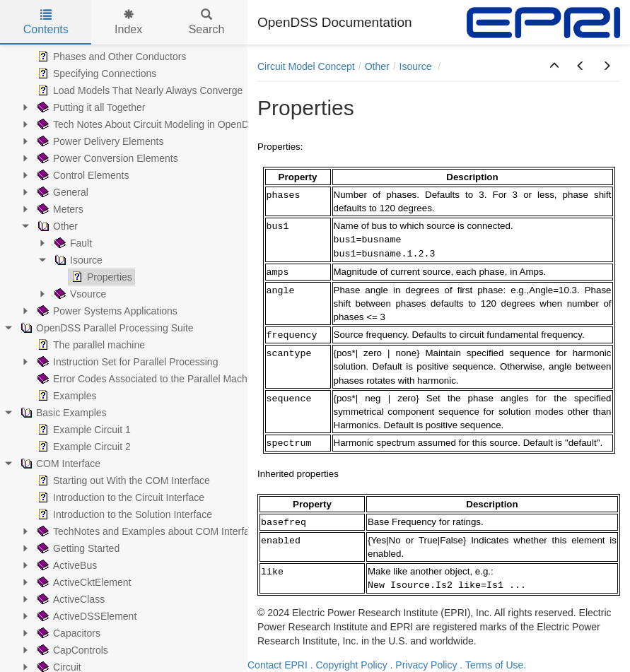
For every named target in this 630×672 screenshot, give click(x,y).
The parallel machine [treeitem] (90, 345)
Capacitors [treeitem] (68, 633)
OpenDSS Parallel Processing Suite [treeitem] (106, 328)
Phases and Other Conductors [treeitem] (110, 57)
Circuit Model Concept (306, 66)
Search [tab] (207, 22)
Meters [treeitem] (59, 209)
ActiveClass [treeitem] (70, 599)
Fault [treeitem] (72, 243)
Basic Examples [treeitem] (62, 413)
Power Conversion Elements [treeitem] (106, 158)
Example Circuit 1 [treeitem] (83, 430)
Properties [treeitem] (100, 277)
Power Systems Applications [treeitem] (106, 311)
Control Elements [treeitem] (82, 175)
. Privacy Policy (424, 665)
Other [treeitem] (56, 226)
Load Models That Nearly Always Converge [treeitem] (139, 90)
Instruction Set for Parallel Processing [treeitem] (126, 362)
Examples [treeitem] (65, 396)
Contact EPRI (278, 665)
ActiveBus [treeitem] (66, 565)
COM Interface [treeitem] (59, 464)
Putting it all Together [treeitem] (90, 107)
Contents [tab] (46, 22)
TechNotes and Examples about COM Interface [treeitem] (147, 531)
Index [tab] (128, 22)
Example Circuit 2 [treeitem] (83, 447)
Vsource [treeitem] (79, 294)
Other (377, 66)
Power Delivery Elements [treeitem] (99, 141)
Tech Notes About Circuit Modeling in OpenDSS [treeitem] (148, 124)
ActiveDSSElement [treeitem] (86, 616)
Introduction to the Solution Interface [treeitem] (123, 514)
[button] (554, 66)
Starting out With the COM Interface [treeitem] (122, 481)
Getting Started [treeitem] (77, 548)
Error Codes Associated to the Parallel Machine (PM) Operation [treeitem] (183, 379)
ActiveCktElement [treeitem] (83, 582)
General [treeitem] (62, 192)
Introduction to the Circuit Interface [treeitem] (119, 497)
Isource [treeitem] (77, 260)
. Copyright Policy (349, 665)
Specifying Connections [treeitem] (95, 73)
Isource (417, 66)
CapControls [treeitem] (71, 650)
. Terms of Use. (493, 665)
